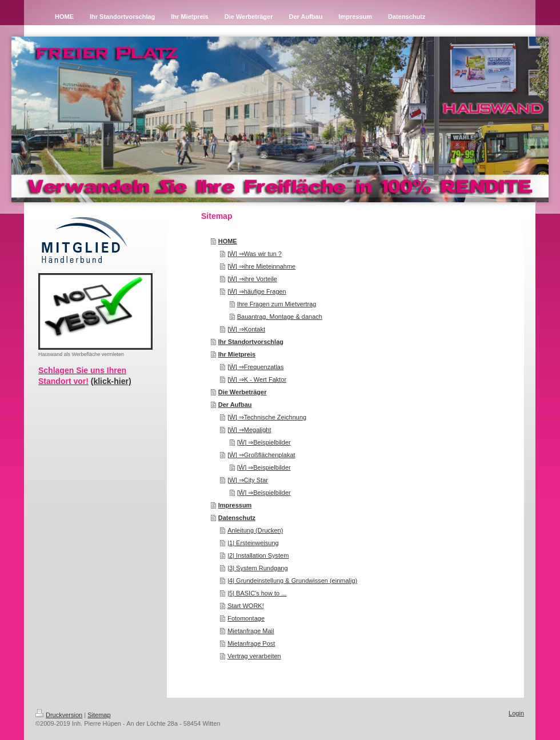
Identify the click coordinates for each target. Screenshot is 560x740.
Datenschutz (237, 518)
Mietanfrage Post (251, 643)
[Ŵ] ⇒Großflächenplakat (261, 455)
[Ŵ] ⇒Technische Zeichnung (267, 417)
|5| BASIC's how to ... (257, 593)
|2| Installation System (258, 555)
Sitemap (99, 715)
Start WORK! (246, 606)
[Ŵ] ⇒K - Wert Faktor (257, 379)
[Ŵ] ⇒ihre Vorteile (252, 279)
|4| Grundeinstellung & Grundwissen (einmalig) (292, 581)
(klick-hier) (111, 381)
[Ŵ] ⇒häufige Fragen (257, 291)
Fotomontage (246, 618)
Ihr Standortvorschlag (251, 342)
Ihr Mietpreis (237, 354)
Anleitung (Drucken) (255, 530)
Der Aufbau (235, 405)
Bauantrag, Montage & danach (280, 317)
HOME (228, 241)
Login (516, 713)
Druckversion (59, 715)
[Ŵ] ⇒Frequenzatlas (255, 367)
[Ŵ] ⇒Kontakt (246, 329)
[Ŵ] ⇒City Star (248, 480)
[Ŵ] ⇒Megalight (249, 430)
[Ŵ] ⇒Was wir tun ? (255, 254)
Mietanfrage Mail (251, 631)
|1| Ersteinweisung (253, 543)
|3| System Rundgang (257, 568)
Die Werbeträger (243, 392)
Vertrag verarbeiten (254, 656)
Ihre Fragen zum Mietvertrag (277, 304)
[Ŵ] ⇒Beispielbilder (264, 442)
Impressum (235, 505)
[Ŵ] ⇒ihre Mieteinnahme (261, 266)
